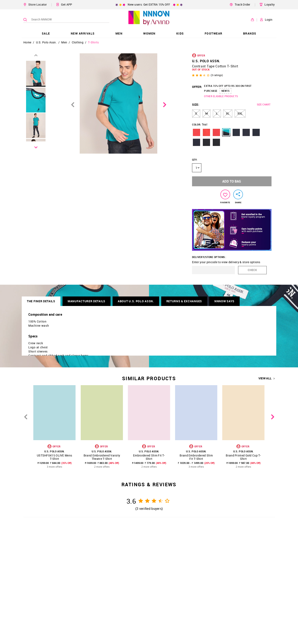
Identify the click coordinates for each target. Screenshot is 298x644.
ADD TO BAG (232, 181)
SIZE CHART (264, 104)
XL (228, 113)
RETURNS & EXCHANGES (184, 301)
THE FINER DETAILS (41, 301)
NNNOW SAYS (224, 301)
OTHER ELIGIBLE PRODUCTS (221, 96)
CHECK (252, 270)
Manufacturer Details (87, 301)
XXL (240, 113)
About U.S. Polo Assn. (136, 301)
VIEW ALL (267, 378)
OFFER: (197, 87)
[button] (196, 132)
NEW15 (225, 91)
